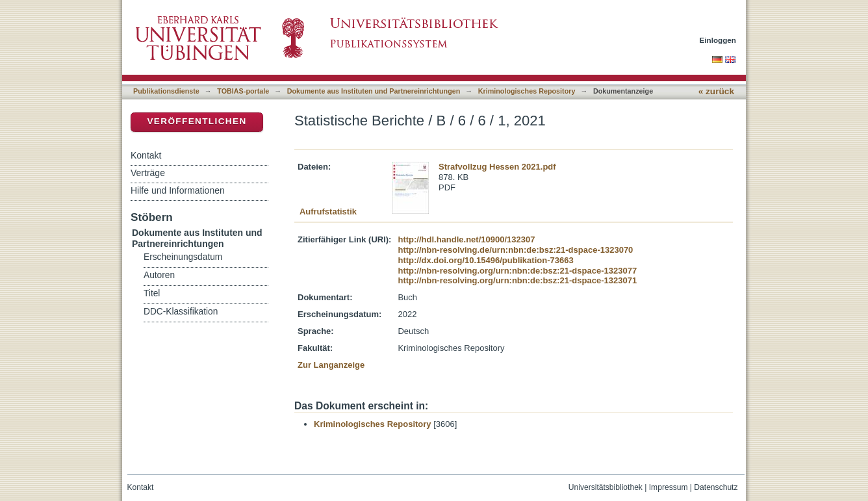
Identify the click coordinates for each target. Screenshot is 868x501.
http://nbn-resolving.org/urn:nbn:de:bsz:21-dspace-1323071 (517, 280)
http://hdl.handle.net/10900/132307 (466, 239)
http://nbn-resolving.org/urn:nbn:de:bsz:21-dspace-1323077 (517, 271)
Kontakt (146, 155)
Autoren (159, 275)
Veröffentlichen (197, 121)
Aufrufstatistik (328, 212)
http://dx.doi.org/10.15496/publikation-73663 (485, 260)
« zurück (716, 91)
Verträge (148, 173)
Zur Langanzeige (331, 365)
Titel (152, 293)
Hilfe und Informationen (178, 190)
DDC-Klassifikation (181, 312)
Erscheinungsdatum (183, 257)
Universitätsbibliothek (606, 487)
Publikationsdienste (166, 91)
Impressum (669, 487)
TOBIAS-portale (243, 91)
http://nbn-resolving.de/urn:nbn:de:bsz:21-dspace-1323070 (515, 250)
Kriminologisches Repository (527, 91)
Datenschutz (716, 487)
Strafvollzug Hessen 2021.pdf (497, 167)
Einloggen (718, 40)
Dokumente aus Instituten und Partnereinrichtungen (374, 91)
